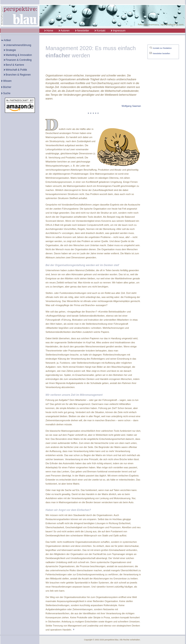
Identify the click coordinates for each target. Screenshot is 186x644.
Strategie (10, 50)
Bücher (6, 87)
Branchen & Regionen (17, 75)
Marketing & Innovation (18, 55)
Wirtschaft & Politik (15, 70)
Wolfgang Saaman (131, 106)
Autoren (64, 31)
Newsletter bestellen (162, 54)
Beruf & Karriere (14, 65)
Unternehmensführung (18, 45)
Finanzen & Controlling (18, 60)
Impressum (118, 31)
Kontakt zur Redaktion (162, 48)
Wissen (6, 81)
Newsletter (82, 31)
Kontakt (100, 31)
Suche (6, 93)
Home (46, 31)
